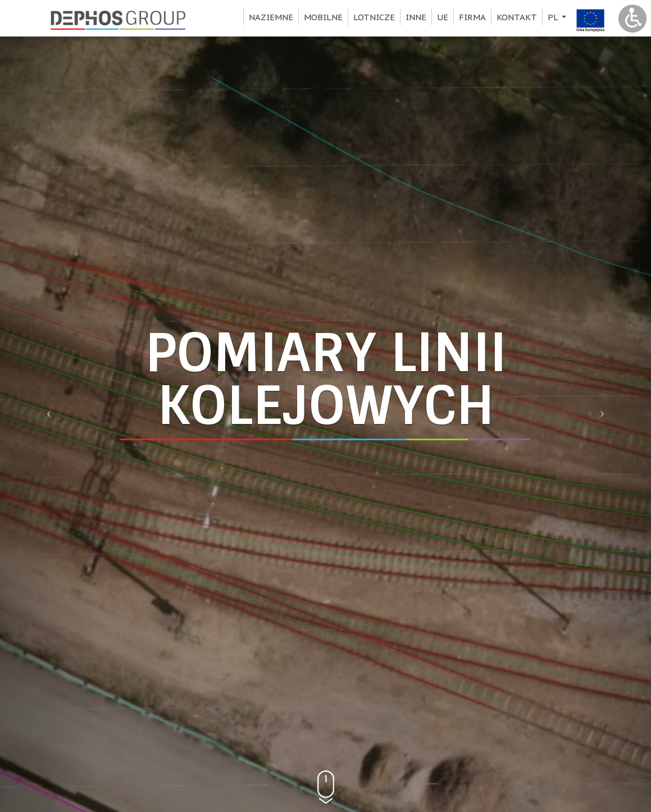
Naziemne (271, 17)
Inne (416, 17)
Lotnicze (374, 17)
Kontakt (517, 17)
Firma (472, 17)
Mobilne (323, 17)
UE (443, 17)
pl (558, 19)
